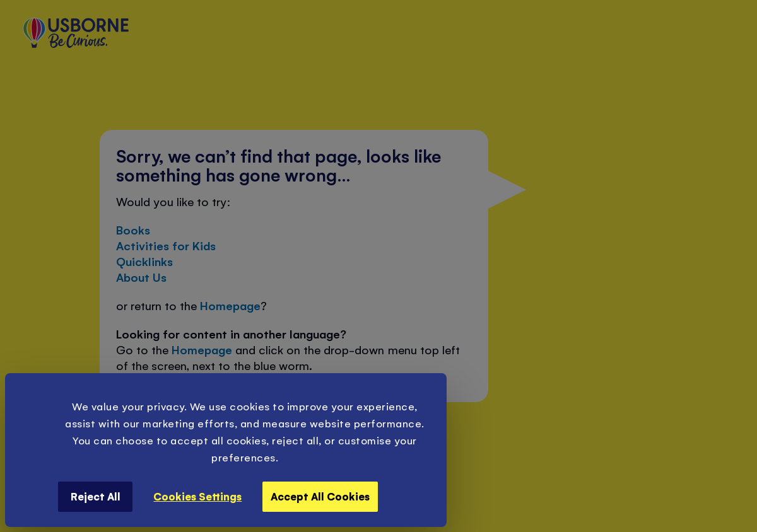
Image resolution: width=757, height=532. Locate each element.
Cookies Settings (197, 496)
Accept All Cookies (320, 496)
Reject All (96, 496)
